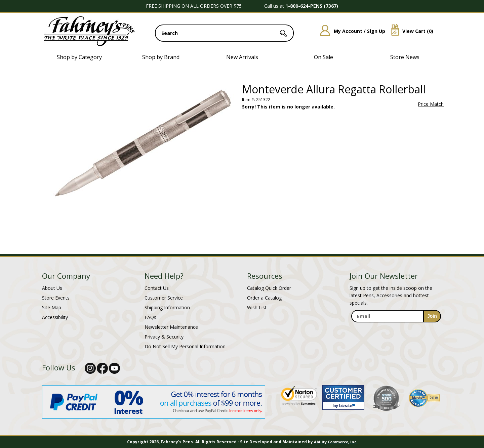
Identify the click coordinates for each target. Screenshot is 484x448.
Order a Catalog (264, 298)
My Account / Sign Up (350, 31)
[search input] (224, 33)
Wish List (257, 307)
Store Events (56, 298)
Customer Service (164, 298)
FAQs (150, 317)
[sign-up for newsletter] (432, 316)
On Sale (324, 57)
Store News (405, 57)
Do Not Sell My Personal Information (185, 346)
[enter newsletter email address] (396, 316)
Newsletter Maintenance (171, 327)
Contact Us (157, 288)
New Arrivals (242, 57)
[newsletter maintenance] (396, 330)
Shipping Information (167, 307)
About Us (52, 288)
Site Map (52, 307)
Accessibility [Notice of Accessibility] (55, 317)
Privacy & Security (164, 337)
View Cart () (410, 31)
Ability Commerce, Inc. (336, 442)
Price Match (431, 104)
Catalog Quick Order (269, 288)
